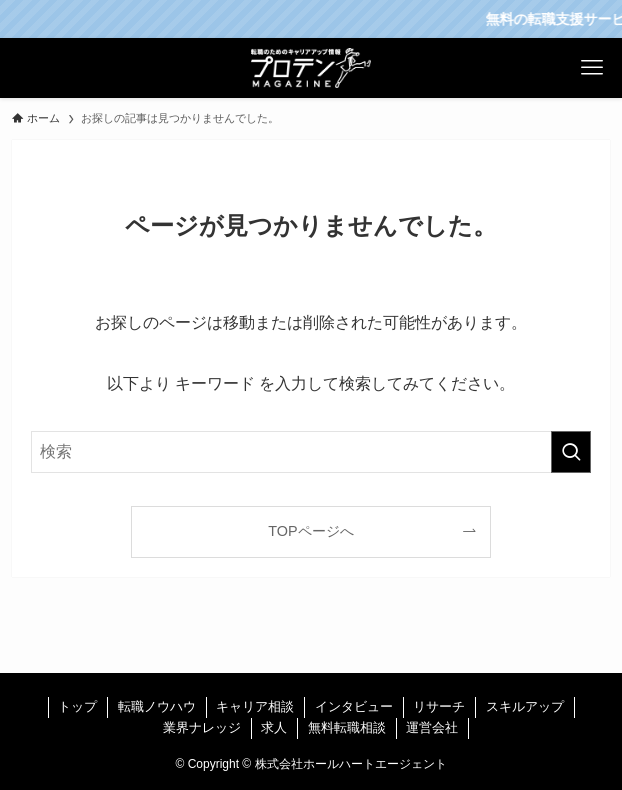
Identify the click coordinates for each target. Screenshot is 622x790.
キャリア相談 (255, 706)
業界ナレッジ (202, 727)
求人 (274, 727)
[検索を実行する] (571, 452)
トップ (77, 706)
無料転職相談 (347, 727)
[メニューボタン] (592, 68)
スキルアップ (525, 706)
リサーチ (439, 706)
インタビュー (354, 706)
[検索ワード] (311, 452)
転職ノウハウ (157, 706)
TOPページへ (310, 531)
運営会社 (432, 727)
